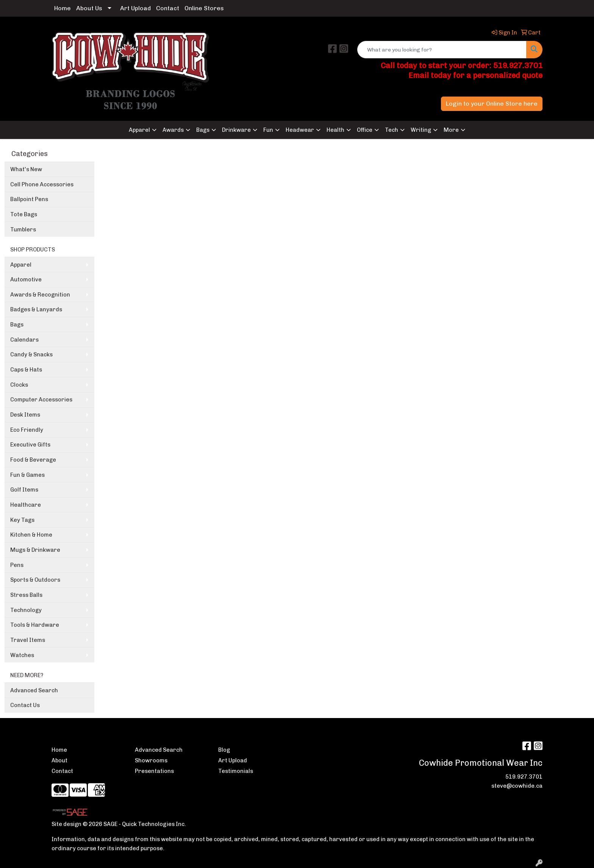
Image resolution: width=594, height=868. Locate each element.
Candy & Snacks (31, 354)
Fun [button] (268, 130)
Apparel (21, 265)
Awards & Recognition (40, 295)
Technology (26, 610)
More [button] (451, 130)
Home (63, 8)
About (59, 760)
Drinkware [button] (236, 130)
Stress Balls (26, 595)
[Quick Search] (442, 50)
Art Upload (135, 8)
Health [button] (335, 130)
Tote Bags (24, 214)
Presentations (154, 771)
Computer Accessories (41, 400)
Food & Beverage (33, 460)
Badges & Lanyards (36, 309)
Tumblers (23, 229)
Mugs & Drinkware (35, 550)
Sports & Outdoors (35, 580)
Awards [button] (173, 130)
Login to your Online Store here (492, 104)
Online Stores (204, 8)
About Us (89, 8)
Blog (224, 750)
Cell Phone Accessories (42, 184)
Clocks (19, 385)
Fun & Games (27, 475)
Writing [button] (421, 130)
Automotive (26, 279)
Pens (17, 565)
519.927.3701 (524, 777)
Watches (22, 655)
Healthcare (26, 505)
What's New (26, 169)
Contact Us (25, 705)
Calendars (24, 340)
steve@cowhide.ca (517, 786)
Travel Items (28, 640)
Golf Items (24, 490)
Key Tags (22, 520)
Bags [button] (203, 130)
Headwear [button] (300, 130)
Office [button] (365, 130)
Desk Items (25, 415)
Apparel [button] (139, 130)
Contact (168, 8)
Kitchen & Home (31, 535)
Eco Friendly (27, 430)
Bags (17, 325)
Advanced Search (34, 690)
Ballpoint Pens (29, 199)
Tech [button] (392, 130)
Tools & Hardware (35, 625)
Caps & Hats (26, 370)
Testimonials (236, 771)
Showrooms (151, 760)
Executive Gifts (30, 445)
